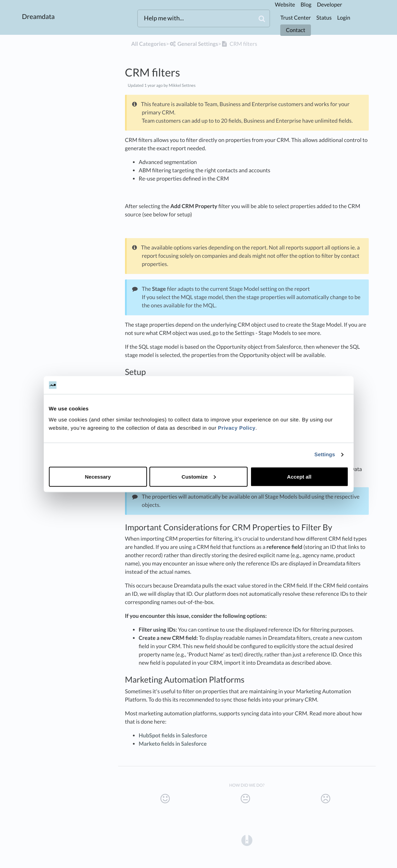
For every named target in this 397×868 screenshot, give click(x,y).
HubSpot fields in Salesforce (173, 736)
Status (324, 18)
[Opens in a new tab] (247, 840)
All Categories (149, 44)
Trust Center (296, 18)
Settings (325, 455)
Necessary (98, 476)
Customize (199, 476)
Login (344, 18)
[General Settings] (194, 44)
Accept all (299, 476)
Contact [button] (295, 30)
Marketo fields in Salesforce (173, 744)
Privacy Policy (237, 428)
